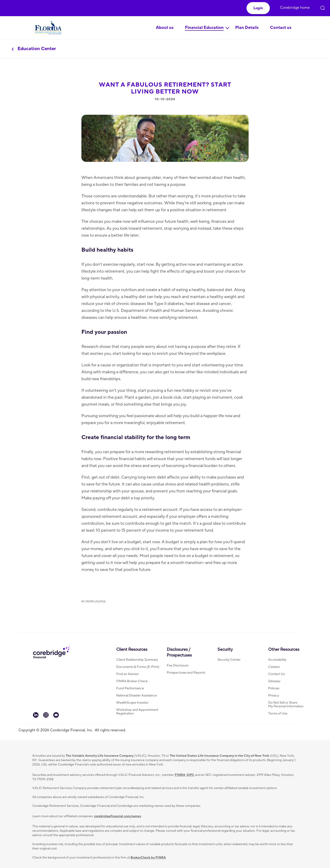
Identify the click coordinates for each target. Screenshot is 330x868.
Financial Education (204, 28)
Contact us (281, 28)
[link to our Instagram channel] (46, 717)
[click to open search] (323, 7)
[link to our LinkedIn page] (36, 717)
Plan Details (247, 28)
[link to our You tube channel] (56, 717)
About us (165, 28)
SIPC (190, 775)
